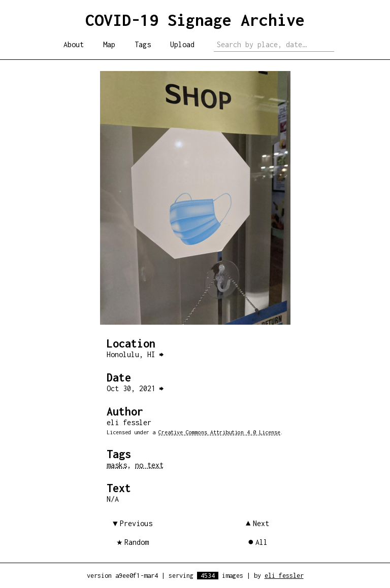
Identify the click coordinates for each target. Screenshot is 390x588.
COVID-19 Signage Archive (195, 20)
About (74, 44)
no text (149, 465)
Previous (136, 523)
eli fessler (284, 576)
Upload (182, 44)
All (262, 542)
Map (109, 44)
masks (117, 465)
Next (261, 523)
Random (137, 542)
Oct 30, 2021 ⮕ (135, 388)
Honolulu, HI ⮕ (135, 354)
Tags (143, 44)
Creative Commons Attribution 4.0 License (219, 432)
